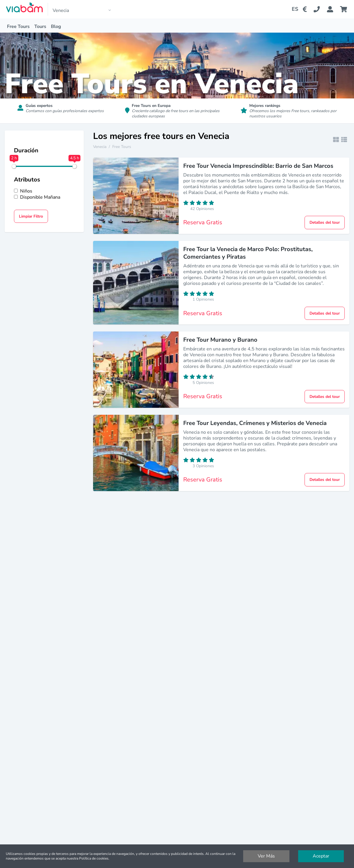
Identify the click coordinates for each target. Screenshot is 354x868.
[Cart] (345, 9)
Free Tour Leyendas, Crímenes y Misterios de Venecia (255, 423)
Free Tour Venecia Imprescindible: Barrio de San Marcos (258, 166)
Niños (23, 191)
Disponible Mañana (37, 197)
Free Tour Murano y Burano (220, 340)
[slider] (14, 166)
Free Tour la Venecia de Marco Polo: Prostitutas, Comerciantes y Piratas (248, 253)
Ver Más (266, 856)
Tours (40, 27)
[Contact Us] (320, 9)
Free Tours (18, 27)
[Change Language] (293, 9)
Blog (56, 27)
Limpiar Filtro (31, 216)
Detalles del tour (325, 222)
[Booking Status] (333, 9)
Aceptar (321, 856)
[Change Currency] (306, 9)
